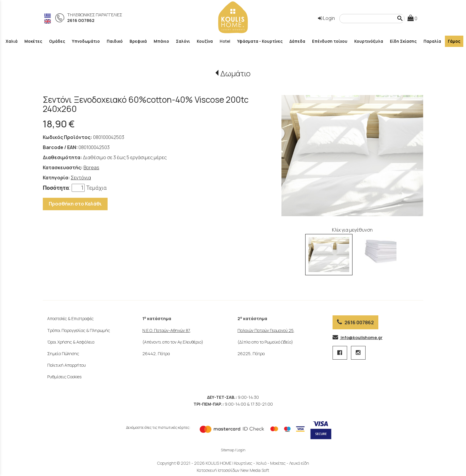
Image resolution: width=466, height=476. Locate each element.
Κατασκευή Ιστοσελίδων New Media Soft (233, 470)
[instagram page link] (358, 353)
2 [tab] (355, 213)
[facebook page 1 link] (340, 353)
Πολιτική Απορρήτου (67, 365)
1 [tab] (352, 213)
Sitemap (228, 450)
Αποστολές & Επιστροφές (70, 318)
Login (326, 18)
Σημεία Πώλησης (63, 354)
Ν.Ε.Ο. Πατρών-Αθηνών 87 (166, 330)
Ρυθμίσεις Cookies (64, 377)
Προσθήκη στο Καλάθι (75, 204)
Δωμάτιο (235, 73)
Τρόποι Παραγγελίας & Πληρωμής (79, 330)
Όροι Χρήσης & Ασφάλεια (71, 342)
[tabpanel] (352, 156)
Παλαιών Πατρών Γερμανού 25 (266, 330)
